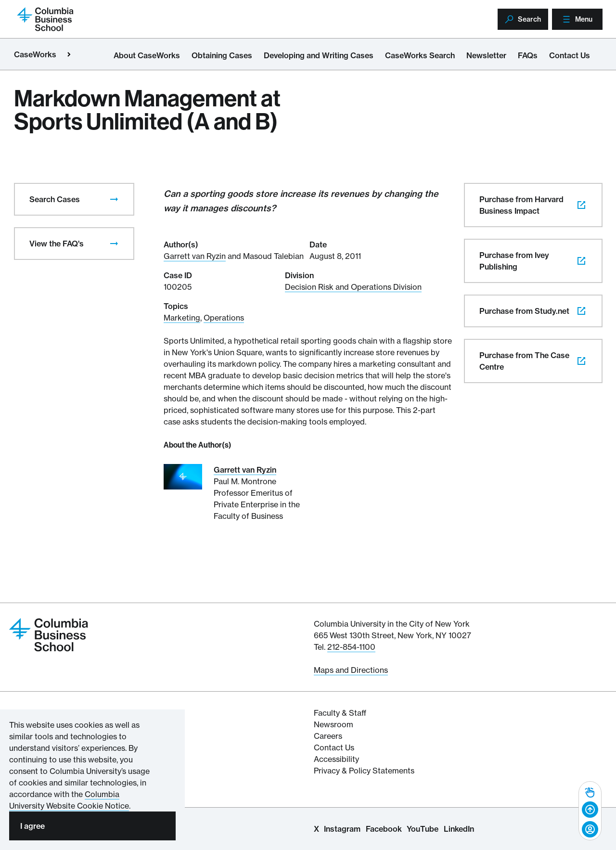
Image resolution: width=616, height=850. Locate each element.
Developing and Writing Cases (319, 55)
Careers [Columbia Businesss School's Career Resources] (328, 736)
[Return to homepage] (45, 18)
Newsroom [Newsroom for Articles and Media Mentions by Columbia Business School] (334, 724)
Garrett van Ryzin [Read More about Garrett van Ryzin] (245, 470)
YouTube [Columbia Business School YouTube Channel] (423, 829)
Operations (224, 318)
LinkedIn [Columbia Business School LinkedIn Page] (459, 829)
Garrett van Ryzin (195, 256)
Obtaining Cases (222, 55)
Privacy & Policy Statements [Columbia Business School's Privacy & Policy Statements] (364, 771)
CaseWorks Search (420, 55)
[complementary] (590, 811)
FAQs (528, 55)
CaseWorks (35, 54)
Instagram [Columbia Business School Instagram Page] (342, 829)
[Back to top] (590, 810)
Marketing (182, 318)
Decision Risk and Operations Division (353, 287)
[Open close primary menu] (69, 54)
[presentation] (114, 199)
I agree (32, 826)
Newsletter (486, 55)
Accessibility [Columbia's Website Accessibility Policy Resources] (336, 759)
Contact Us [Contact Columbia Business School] (334, 747)
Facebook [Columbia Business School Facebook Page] (384, 829)
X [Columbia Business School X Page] (316, 829)
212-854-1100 (351, 647)
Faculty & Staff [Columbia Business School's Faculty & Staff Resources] (340, 713)
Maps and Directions (351, 670)
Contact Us (570, 55)
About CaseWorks (147, 55)
